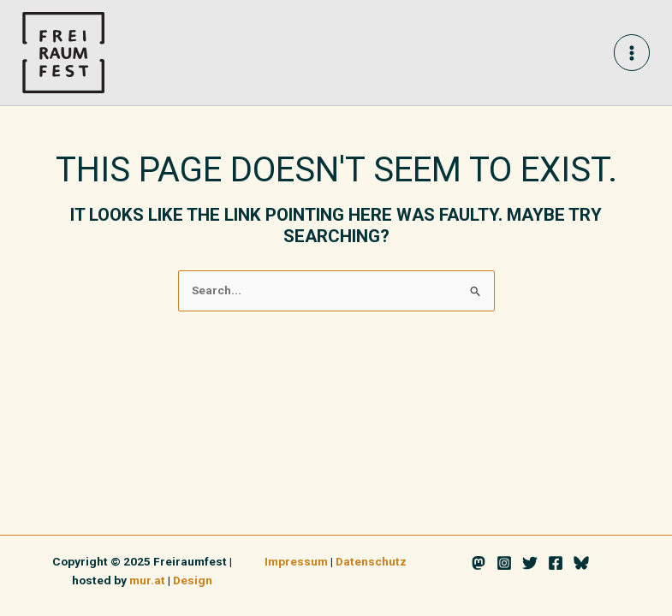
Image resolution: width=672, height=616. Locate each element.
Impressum (296, 561)
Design (193, 580)
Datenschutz (371, 561)
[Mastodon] (479, 563)
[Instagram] (504, 563)
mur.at (147, 580)
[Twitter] (530, 563)
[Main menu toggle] (632, 53)
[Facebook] (556, 563)
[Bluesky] (581, 563)
